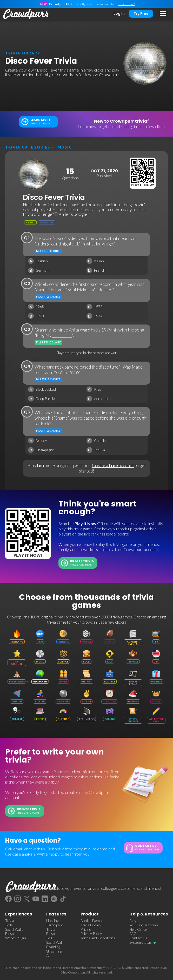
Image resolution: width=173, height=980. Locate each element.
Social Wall (54, 942)
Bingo (10, 934)
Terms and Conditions (98, 938)
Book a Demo (91, 921)
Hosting (52, 921)
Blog (133, 921)
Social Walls (14, 929)
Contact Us (138, 938)
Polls (9, 925)
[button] (163, 14)
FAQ (133, 934)
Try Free (141, 13)
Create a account (113, 465)
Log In (119, 13)
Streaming (54, 951)
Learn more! (127, 4)
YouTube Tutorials (144, 925)
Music (65, 147)
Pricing (86, 929)
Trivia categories (28, 147)
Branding (53, 947)
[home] (25, 14)
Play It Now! (143, 185)
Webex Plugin (16, 938)
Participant (55, 925)
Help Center (139, 929)
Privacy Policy (91, 934)
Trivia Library (91, 925)
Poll (49, 938)
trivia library (23, 53)
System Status (141, 942)
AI (48, 955)
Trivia (10, 921)
